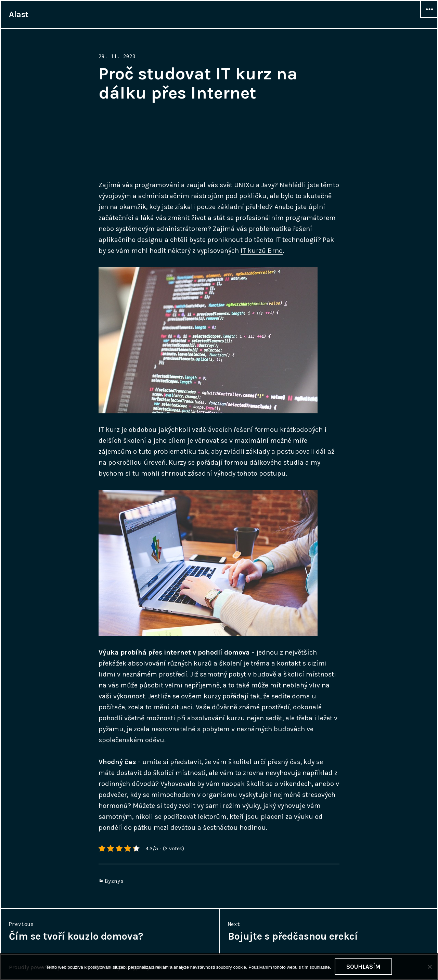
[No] (429, 967)
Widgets (429, 17)
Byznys (114, 881)
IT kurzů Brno (262, 251)
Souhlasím (363, 967)
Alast (19, 14)
